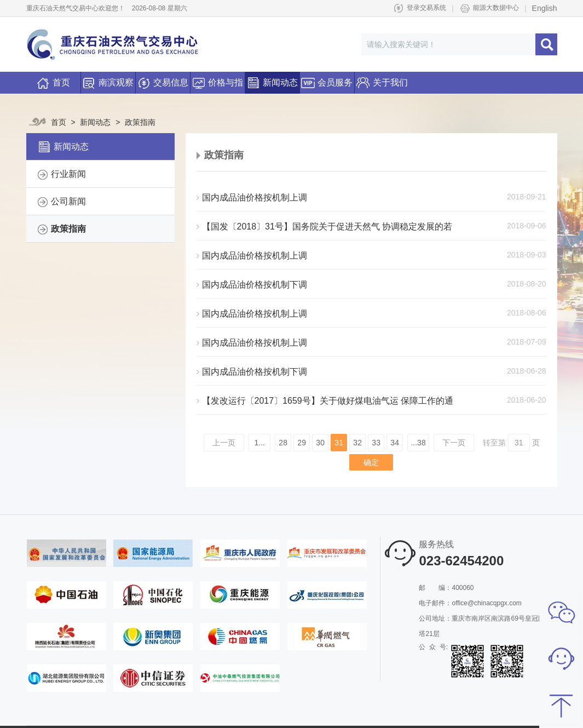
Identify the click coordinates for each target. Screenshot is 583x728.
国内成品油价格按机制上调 (252, 197)
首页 (53, 84)
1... (260, 443)
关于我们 (382, 79)
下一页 (454, 443)
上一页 (224, 443)
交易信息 (163, 79)
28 (283, 443)
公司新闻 (68, 201)
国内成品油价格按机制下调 (252, 285)
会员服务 (327, 79)
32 (357, 443)
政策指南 (136, 122)
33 (376, 443)
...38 (418, 443)
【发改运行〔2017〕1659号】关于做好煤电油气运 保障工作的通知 (325, 401)
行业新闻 (68, 174)
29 (302, 443)
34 (395, 443)
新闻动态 (272, 79)
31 (339, 443)
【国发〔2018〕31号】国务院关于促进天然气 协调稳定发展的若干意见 (325, 227)
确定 (371, 462)
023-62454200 (461, 561)
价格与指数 (217, 83)
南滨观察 (108, 79)
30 (320, 443)
